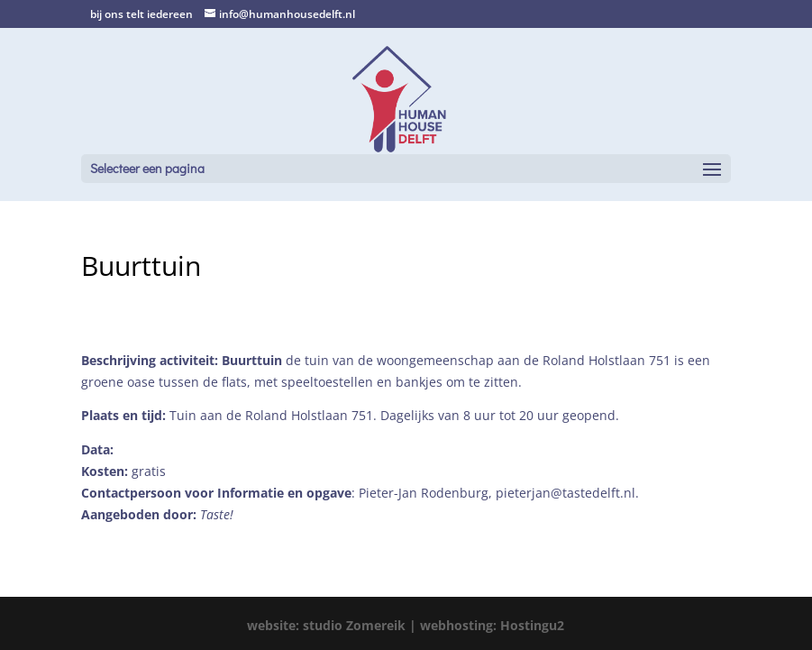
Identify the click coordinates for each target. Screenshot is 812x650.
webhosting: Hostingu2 (492, 625)
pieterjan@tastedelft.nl (566, 493)
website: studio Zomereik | (333, 625)
